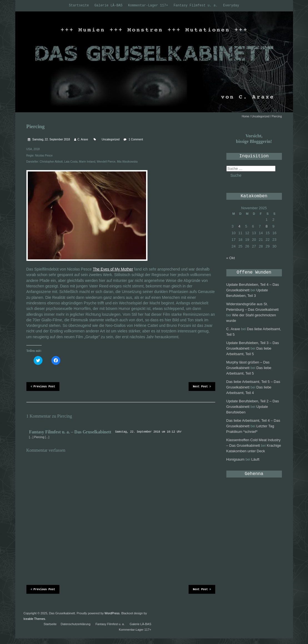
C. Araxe (83, 139)
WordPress (112, 613)
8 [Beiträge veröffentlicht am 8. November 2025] (266, 226)
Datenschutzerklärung (76, 624)
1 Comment (136, 139)
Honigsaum (236, 459)
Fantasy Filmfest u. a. (196, 6)
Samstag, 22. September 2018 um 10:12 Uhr (148, 432)
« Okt (231, 258)
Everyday (231, 6)
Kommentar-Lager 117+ (148, 6)
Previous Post (43, 386)
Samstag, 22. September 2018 (51, 139)
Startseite (79, 6)
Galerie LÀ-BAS (108, 6)
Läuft (255, 459)
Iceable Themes (34, 619)
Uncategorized (261, 116)
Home (246, 116)
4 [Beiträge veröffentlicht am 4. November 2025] (239, 226)
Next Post (202, 386)
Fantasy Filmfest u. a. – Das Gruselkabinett (70, 432)
